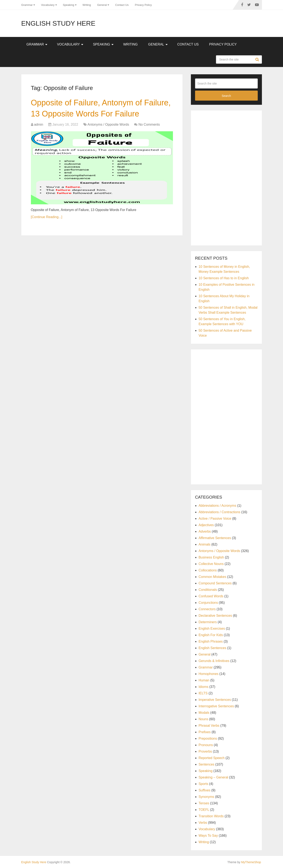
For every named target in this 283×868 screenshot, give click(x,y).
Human (204, 680)
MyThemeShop (251, 862)
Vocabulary (48, 5)
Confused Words (211, 596)
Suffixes (205, 790)
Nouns (203, 719)
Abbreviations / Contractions (220, 512)
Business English (211, 557)
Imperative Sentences (215, 700)
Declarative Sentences (215, 616)
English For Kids (211, 635)
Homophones (209, 674)
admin (39, 124)
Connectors (207, 609)
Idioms (204, 687)
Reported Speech (212, 758)
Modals (204, 713)
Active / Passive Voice (215, 519)
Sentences (207, 764)
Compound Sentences (215, 583)
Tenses (204, 803)
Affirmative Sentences (215, 538)
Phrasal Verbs (209, 726)
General (102, 5)
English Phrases (211, 641)
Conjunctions (208, 603)
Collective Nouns (211, 564)
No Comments (149, 124)
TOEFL (204, 810)
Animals (205, 544)
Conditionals (208, 590)
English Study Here (58, 23)
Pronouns (206, 745)
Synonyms (206, 797)
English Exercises (212, 629)
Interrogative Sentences (216, 706)
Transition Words (211, 816)
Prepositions (208, 738)
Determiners (208, 622)
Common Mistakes (212, 577)
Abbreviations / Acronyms (218, 506)
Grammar (27, 5)
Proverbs (205, 751)
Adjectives (206, 525)
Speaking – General (213, 777)
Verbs (203, 823)
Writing (87, 5)
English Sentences (213, 648)
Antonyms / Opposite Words (108, 124)
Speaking (69, 5)
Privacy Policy (143, 5)
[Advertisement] (226, 177)
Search (258, 59)
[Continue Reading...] (47, 217)
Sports (203, 784)
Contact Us (122, 5)
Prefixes (205, 732)
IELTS (203, 693)
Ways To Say (208, 836)
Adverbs (205, 531)
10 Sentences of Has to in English (224, 278)
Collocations (208, 570)
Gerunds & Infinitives (214, 661)
